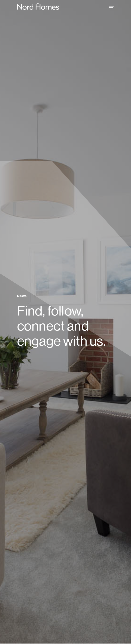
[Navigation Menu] (112, 6)
